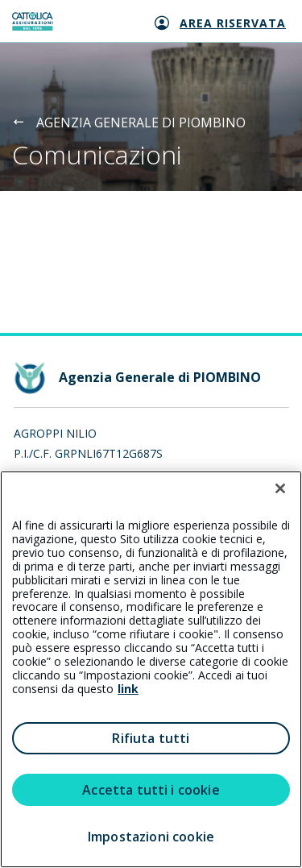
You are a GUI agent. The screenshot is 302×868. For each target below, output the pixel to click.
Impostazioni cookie (151, 837)
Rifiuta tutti (151, 738)
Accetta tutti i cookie (151, 790)
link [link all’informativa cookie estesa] (128, 689)
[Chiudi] (280, 488)
